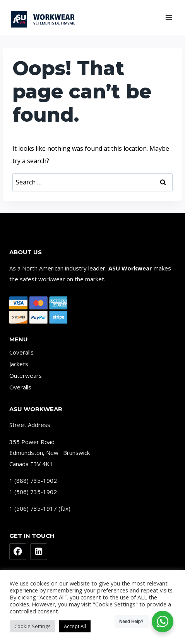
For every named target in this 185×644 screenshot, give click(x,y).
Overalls (20, 387)
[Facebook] (18, 552)
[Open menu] (169, 17)
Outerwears (26, 375)
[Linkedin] (39, 552)
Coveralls (21, 352)
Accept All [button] (75, 626)
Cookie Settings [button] (33, 626)
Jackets (19, 364)
